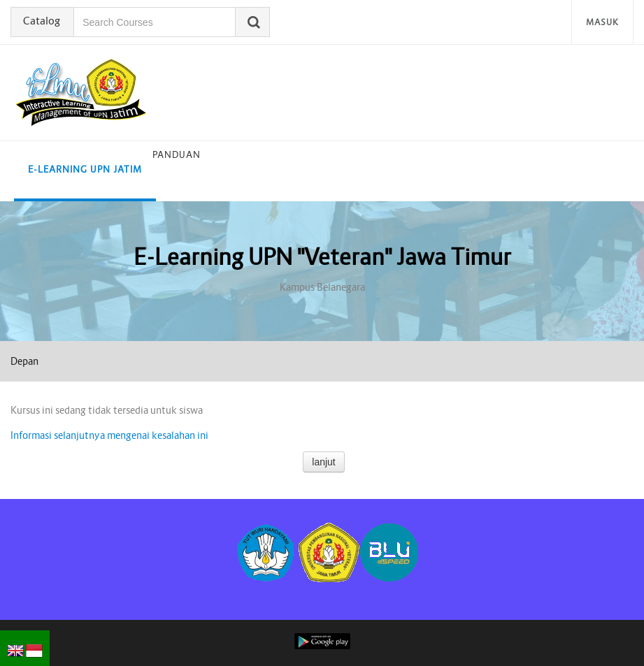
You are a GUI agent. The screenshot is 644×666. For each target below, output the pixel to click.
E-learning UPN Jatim (85, 169)
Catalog (43, 21)
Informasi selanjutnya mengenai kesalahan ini (109, 435)
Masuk (602, 22)
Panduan (177, 155)
